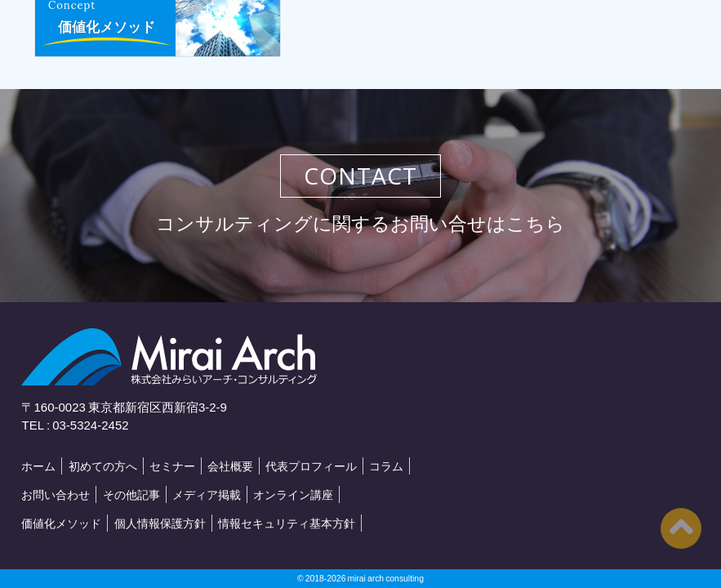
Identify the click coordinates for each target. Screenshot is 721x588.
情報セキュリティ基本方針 (287, 523)
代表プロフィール (311, 465)
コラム (386, 465)
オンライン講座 (293, 494)
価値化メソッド (107, 27)
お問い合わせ (56, 494)
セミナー (172, 465)
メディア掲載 (207, 494)
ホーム (38, 465)
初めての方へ (103, 465)
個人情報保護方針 (160, 523)
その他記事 (131, 494)
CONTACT (360, 176)
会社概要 (230, 465)
